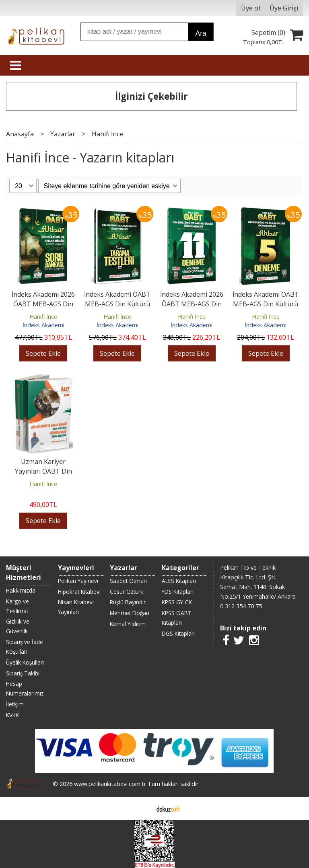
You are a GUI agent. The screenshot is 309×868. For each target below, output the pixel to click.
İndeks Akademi (43, 325)
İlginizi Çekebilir (151, 96)
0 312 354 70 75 (241, 606)
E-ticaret (142, 808)
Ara (201, 33)
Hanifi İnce (43, 317)
